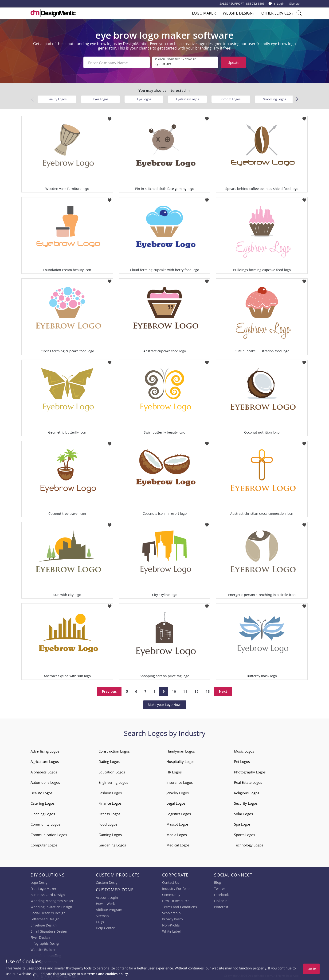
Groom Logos (231, 98)
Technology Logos (249, 844)
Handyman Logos (181, 750)
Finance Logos (110, 802)
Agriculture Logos (45, 761)
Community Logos (45, 823)
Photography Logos (250, 771)
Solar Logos (243, 813)
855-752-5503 (255, 4)
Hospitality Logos (180, 761)
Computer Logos (44, 844)
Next (223, 690)
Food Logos (108, 823)
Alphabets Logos (44, 771)
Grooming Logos (274, 98)
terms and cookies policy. (108, 974)
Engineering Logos (113, 781)
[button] (297, 98)
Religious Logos (247, 792)
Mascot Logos (177, 823)
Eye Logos (144, 98)
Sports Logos (245, 834)
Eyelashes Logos (187, 98)
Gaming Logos (110, 834)
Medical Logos (178, 844)
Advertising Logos (45, 750)
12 (196, 690)
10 (174, 690)
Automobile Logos (45, 781)
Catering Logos (43, 802)
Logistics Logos (179, 813)
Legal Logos (176, 802)
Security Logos (246, 802)
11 (185, 690)
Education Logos (112, 771)
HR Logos (174, 771)
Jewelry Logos (178, 792)
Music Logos (244, 750)
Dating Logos (109, 761)
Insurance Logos (180, 781)
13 (208, 690)
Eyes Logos (101, 98)
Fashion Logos (110, 792)
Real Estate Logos (248, 781)
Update (233, 62)
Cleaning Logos (43, 813)
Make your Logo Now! (165, 704)
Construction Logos (114, 750)
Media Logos (177, 834)
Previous (109, 690)
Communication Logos (49, 834)
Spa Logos (242, 823)
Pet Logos (242, 761)
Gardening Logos (112, 844)
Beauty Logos (57, 98)
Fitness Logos (109, 813)
